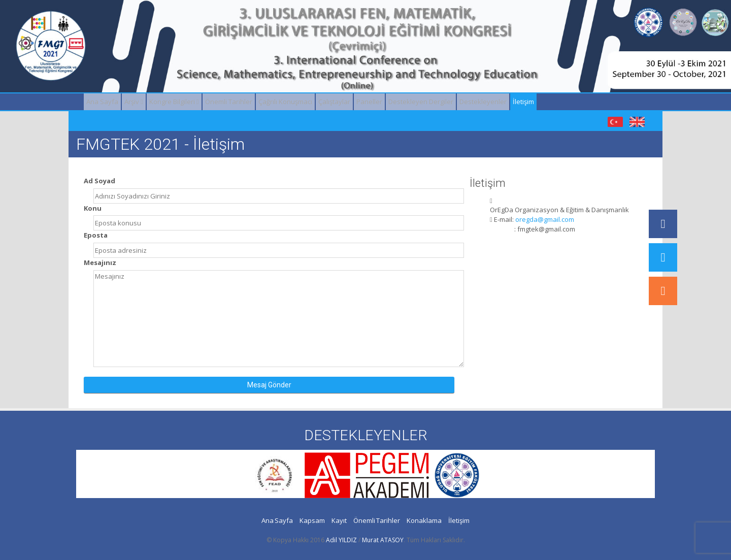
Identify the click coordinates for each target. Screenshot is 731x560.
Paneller (369, 102)
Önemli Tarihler (229, 102)
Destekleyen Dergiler (421, 102)
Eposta (96, 235)
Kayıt (339, 520)
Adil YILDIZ (341, 540)
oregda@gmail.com (545, 219)
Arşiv (134, 102)
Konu (93, 208)
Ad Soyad (99, 181)
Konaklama (424, 520)
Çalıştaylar (334, 102)
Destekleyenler (483, 102)
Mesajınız (100, 262)
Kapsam (312, 520)
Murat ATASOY (383, 540)
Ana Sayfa (102, 102)
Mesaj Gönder (269, 385)
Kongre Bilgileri (174, 102)
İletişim (523, 102)
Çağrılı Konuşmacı (285, 102)
